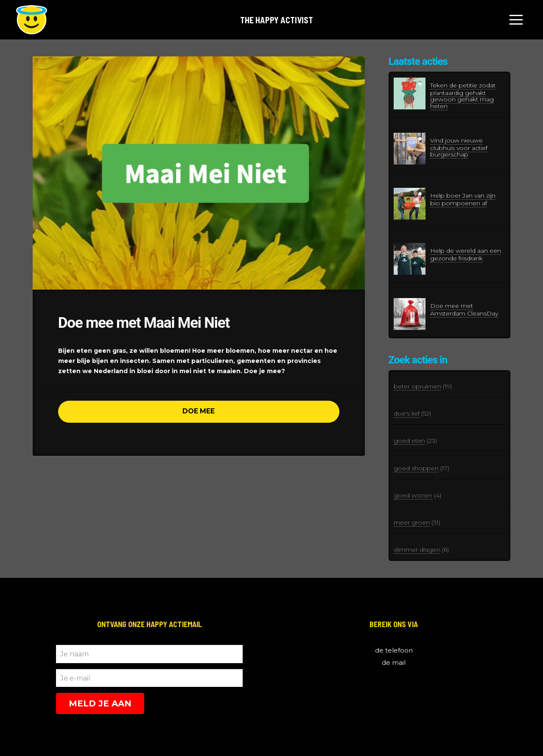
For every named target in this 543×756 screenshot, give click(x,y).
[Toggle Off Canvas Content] (516, 20)
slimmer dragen (417, 550)
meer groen (412, 522)
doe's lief (407, 413)
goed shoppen (416, 468)
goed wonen (413, 495)
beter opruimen (417, 386)
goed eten (409, 441)
